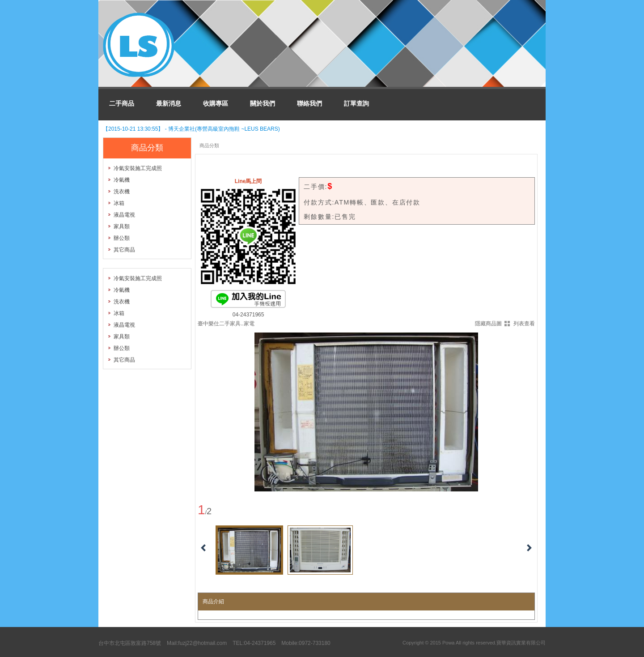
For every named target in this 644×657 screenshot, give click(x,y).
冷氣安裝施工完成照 (138, 168)
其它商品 (124, 250)
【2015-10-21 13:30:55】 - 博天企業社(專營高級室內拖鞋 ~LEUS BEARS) (191, 129)
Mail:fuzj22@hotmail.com (197, 643)
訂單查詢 (356, 103)
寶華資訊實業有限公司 (521, 643)
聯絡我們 (309, 103)
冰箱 (119, 203)
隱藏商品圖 (488, 324)
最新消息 (169, 103)
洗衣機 (122, 192)
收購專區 (216, 103)
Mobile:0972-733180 (306, 643)
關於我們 (263, 103)
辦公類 (122, 238)
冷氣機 (122, 180)
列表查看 (524, 324)
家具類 (122, 226)
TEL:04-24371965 (254, 643)
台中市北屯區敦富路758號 (130, 643)
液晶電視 (124, 215)
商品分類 (209, 145)
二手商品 (122, 103)
